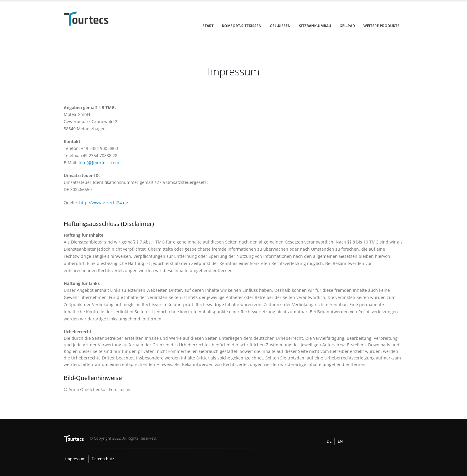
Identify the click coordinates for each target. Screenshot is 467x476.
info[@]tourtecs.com (99, 163)
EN (340, 441)
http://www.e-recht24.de (104, 203)
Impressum (75, 459)
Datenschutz (103, 459)
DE (329, 441)
